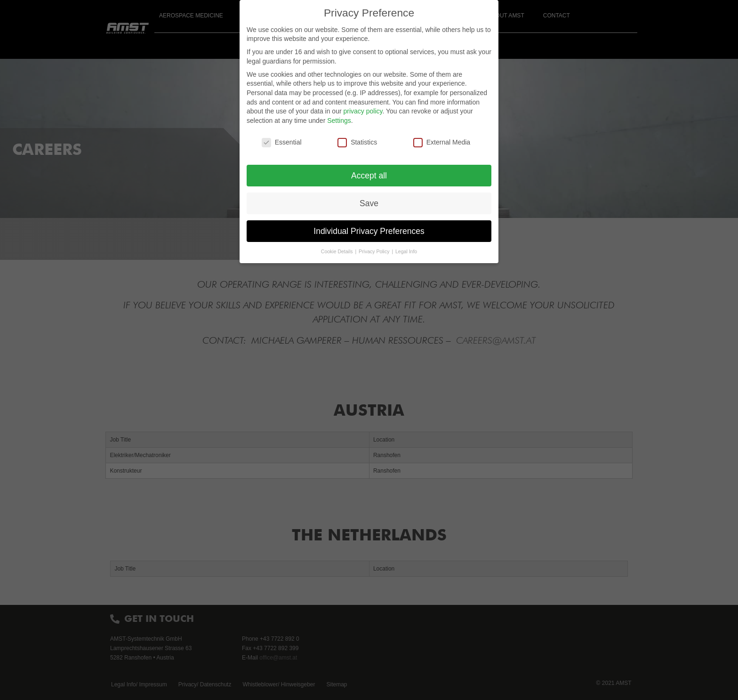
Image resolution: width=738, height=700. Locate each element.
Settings (339, 121)
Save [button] (369, 203)
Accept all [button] (369, 176)
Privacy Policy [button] (375, 251)
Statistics (357, 142)
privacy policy (363, 111)
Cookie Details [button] (338, 251)
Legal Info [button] (406, 251)
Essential (282, 142)
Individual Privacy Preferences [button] (369, 231)
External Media (442, 142)
